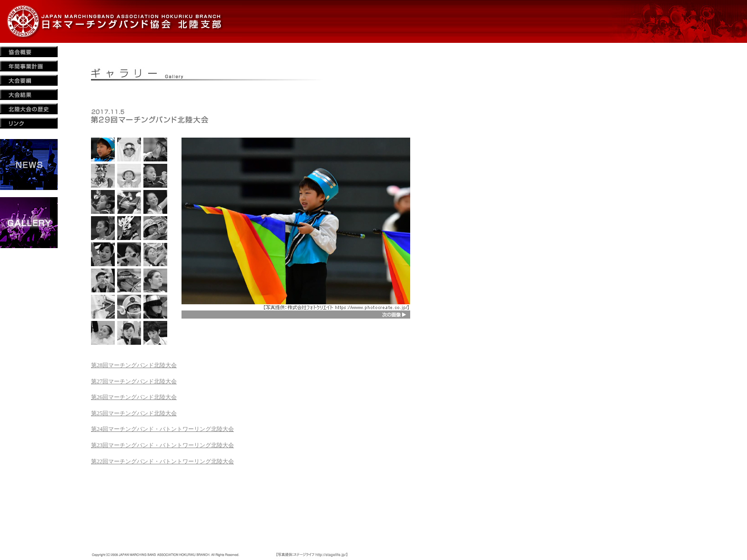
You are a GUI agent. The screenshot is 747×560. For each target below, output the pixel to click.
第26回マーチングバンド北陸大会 (134, 397)
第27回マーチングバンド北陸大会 (134, 381)
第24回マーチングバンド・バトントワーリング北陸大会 (162, 429)
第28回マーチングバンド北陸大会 (134, 365)
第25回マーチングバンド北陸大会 (134, 413)
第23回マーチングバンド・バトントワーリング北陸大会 (162, 445)
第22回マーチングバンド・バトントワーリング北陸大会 (162, 461)
